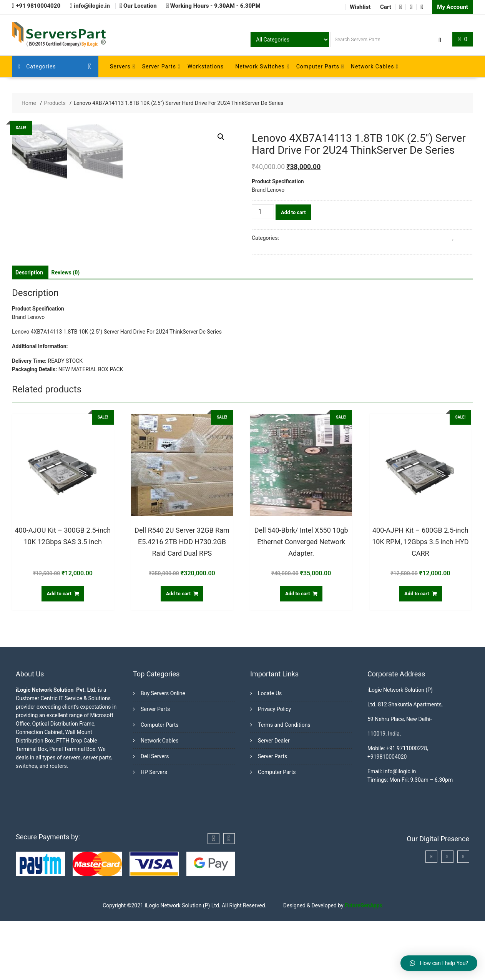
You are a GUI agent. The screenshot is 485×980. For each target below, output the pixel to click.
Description (29, 331)
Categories (37, 66)
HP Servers (154, 831)
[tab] (29, 331)
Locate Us (270, 752)
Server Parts (159, 66)
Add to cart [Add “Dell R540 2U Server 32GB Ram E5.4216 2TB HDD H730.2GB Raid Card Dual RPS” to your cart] (179, 652)
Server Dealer (274, 799)
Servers (120, 66)
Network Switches (260, 66)
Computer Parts (318, 66)
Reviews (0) (66, 331)
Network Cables (372, 66)
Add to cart (293, 212)
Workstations (206, 66)
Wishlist (360, 7)
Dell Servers (155, 815)
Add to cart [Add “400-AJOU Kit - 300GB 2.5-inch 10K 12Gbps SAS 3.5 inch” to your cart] (59, 652)
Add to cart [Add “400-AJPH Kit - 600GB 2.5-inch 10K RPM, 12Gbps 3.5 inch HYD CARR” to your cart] (417, 652)
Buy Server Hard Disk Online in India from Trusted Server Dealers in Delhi (366, 238)
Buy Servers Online (163, 752)
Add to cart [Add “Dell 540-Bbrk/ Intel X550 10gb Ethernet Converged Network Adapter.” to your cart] (298, 652)
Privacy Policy (274, 768)
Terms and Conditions (284, 784)
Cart (386, 7)
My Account (453, 7)
